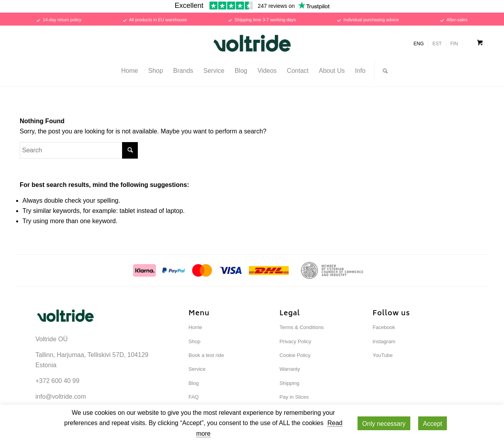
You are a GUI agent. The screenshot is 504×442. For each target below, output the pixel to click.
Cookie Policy (295, 355)
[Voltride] (252, 43)
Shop (195, 341)
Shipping (290, 383)
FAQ (194, 397)
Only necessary (384, 424)
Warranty (290, 369)
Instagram (384, 341)
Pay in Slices (294, 397)
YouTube (383, 355)
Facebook (384, 327)
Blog (194, 383)
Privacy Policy (296, 341)
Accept (433, 424)
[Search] (383, 71)
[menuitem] (130, 71)
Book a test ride (206, 355)
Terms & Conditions (302, 327)
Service (197, 369)
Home (195, 327)
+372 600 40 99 (57, 381)
